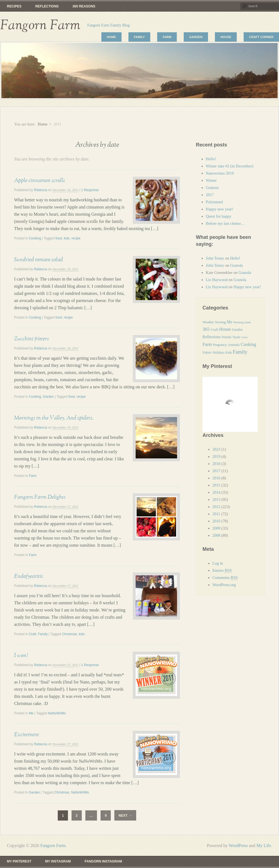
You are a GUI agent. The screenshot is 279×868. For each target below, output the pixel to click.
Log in (218, 563)
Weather (208, 322)
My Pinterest (19, 861)
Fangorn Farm (40, 25)
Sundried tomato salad (39, 260)
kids (67, 238)
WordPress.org (224, 585)
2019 (216, 456)
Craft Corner (261, 37)
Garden (196, 37)
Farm (167, 37)
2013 (216, 500)
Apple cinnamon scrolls (40, 180)
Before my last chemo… (225, 223)
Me (31, 713)
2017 (210, 195)
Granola (212, 188)
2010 (216, 521)
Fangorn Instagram (103, 861)
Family (139, 37)
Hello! (211, 159)
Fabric (207, 352)
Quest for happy (219, 216)
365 (206, 329)
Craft (32, 634)
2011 (216, 514)
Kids (229, 352)
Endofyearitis (29, 576)
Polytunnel (214, 202)
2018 (216, 464)
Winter (211, 180)
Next (125, 815)
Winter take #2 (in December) (230, 166)
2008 (216, 535)
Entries (222, 571)
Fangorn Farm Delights (40, 497)
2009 (216, 528)
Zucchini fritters (31, 339)
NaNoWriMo (57, 713)
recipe (76, 238)
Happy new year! (219, 209)
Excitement (27, 735)
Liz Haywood (217, 280)
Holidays (219, 352)
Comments (225, 578)
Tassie (236, 337)
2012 (216, 507)
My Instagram (58, 861)
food (59, 238)
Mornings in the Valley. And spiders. (54, 418)
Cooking (35, 238)
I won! (21, 655)
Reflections (47, 6)
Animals (234, 345)
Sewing (220, 322)
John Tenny (215, 258)
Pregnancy (220, 345)
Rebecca (40, 190)
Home (111, 37)
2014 (216, 492)
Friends (226, 337)
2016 (216, 478)
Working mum (242, 322)
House (226, 37)
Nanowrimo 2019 (220, 173)
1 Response (90, 190)
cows (244, 337)
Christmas (70, 634)
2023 (216, 449)
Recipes (14, 6)
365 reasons (84, 6)
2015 (216, 485)
